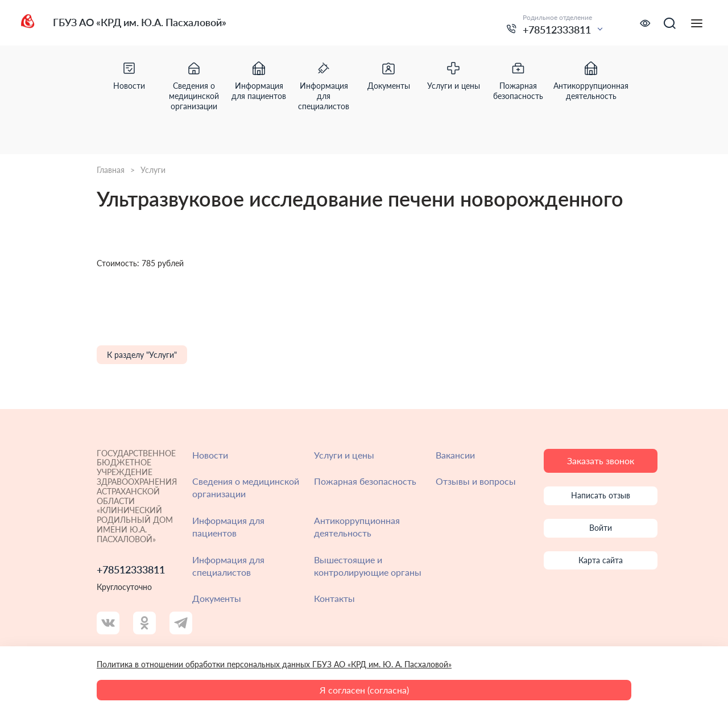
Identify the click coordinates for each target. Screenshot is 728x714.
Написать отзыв (601, 495)
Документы (217, 598)
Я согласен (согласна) (364, 690)
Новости (210, 455)
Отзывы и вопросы (476, 481)
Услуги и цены (344, 455)
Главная (111, 170)
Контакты (334, 598)
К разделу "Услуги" (142, 355)
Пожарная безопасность (365, 481)
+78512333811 (557, 30)
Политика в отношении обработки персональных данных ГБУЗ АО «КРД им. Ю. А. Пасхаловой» (274, 664)
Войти (601, 528)
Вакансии (455, 455)
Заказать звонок (601, 461)
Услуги (153, 170)
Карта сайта (601, 560)
